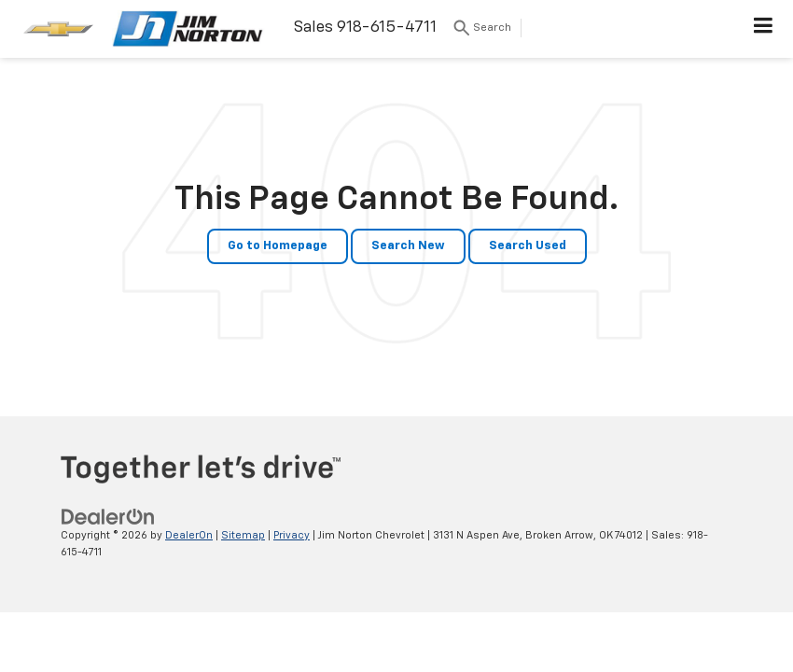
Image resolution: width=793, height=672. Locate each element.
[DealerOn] (108, 517)
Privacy (292, 535)
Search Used (528, 246)
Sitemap (243, 535)
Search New (408, 246)
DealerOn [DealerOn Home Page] (189, 535)
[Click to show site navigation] (764, 29)
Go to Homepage (278, 246)
